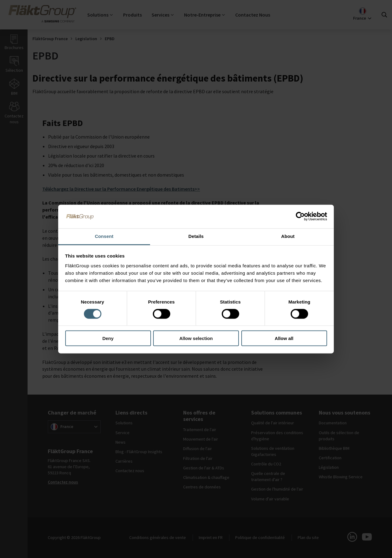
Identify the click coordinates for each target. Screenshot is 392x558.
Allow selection (196, 338)
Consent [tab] (104, 236)
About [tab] (288, 236)
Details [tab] (196, 236)
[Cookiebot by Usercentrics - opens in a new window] (300, 216)
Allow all (284, 338)
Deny (108, 338)
